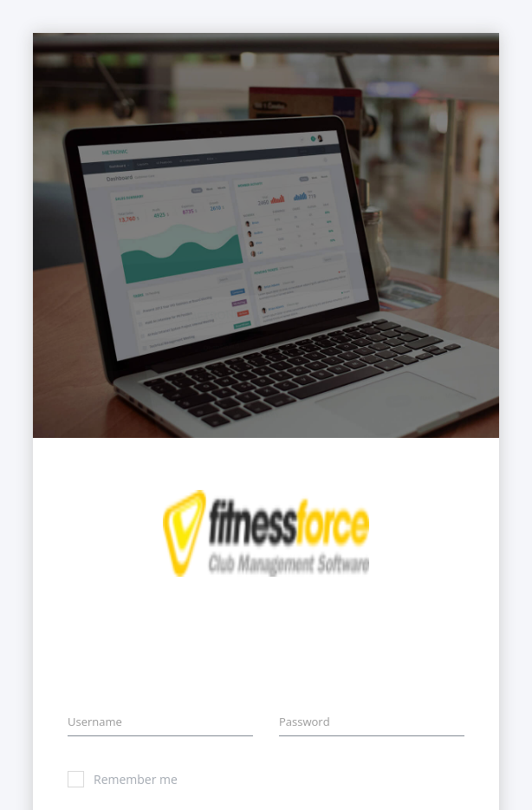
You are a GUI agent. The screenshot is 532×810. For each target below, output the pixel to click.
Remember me (123, 779)
